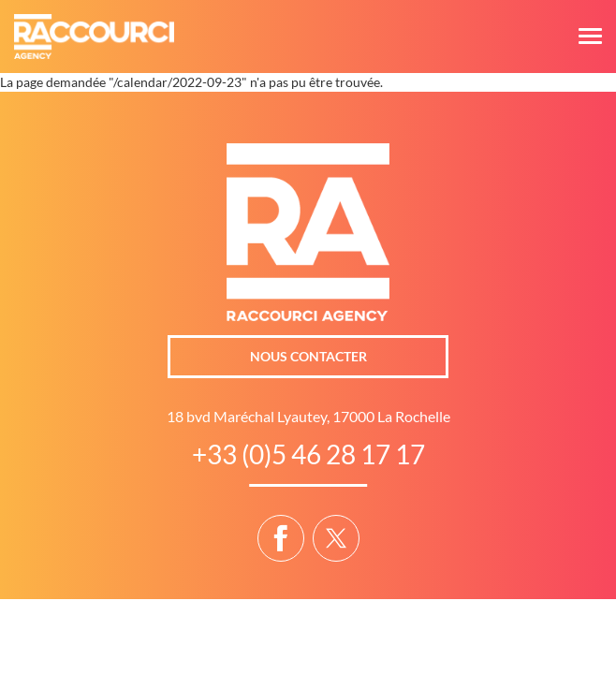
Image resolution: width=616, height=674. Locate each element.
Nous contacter (308, 356)
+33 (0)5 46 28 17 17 (308, 454)
